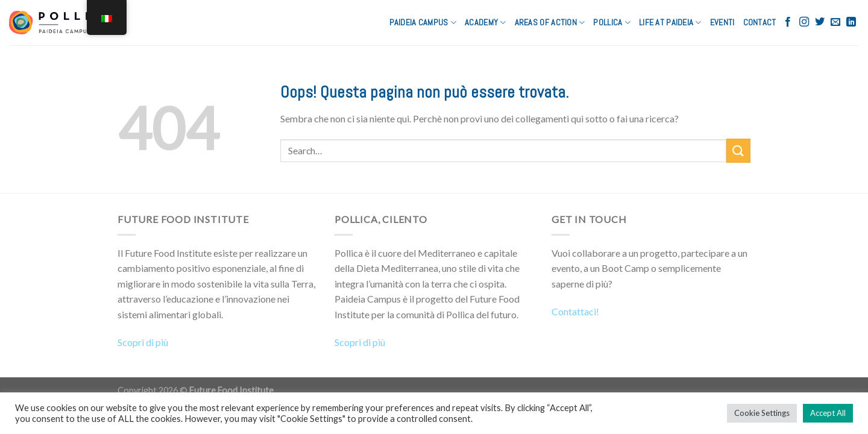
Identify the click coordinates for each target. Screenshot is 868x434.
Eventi (722, 22)
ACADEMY (486, 23)
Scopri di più (143, 342)
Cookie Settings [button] (762, 413)
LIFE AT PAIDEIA (670, 23)
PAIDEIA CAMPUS (423, 23)
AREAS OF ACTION (550, 23)
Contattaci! (575, 311)
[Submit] (738, 150)
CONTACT (760, 22)
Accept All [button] (828, 413)
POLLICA (612, 23)
